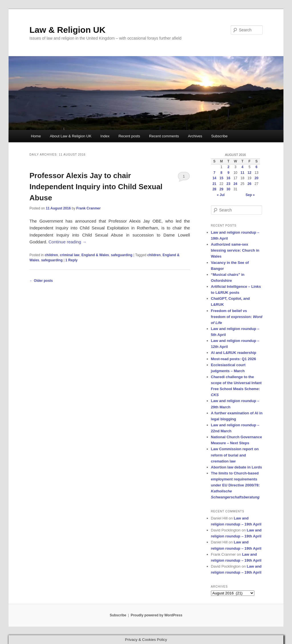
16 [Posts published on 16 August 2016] (228, 178)
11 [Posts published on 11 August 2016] (243, 173)
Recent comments (164, 136)
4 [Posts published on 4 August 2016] (243, 167)
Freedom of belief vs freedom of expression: (237, 317)
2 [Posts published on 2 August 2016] (229, 167)
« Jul (221, 195)
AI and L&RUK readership (234, 353)
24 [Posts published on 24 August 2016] (235, 184)
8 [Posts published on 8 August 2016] (221, 173)
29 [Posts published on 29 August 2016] (221, 189)
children (51, 255)
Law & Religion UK (67, 30)
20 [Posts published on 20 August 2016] (256, 178)
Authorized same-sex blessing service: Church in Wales (235, 250)
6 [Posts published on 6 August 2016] (256, 167)
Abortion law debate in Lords (237, 467)
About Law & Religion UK (71, 136)
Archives (195, 136)
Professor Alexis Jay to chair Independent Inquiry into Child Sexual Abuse (96, 187)
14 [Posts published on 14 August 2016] (214, 178)
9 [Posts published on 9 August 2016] (229, 173)
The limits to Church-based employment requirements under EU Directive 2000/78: (235, 485)
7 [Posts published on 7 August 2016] (214, 173)
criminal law (70, 255)
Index (105, 136)
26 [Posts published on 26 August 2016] (249, 184)
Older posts (41, 281)
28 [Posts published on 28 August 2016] (214, 189)
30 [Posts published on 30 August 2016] (228, 189)
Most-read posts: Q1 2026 (234, 359)
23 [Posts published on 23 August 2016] (228, 184)
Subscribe (219, 136)
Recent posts (129, 136)
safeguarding (122, 255)
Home (36, 136)
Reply (71, 260)
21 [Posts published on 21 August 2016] (214, 184)
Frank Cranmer (89, 208)
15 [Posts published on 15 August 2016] (221, 178)
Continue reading (67, 242)
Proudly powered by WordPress (156, 615)
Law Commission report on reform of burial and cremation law (235, 455)
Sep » (250, 195)
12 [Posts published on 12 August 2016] (249, 173)
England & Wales (95, 255)
